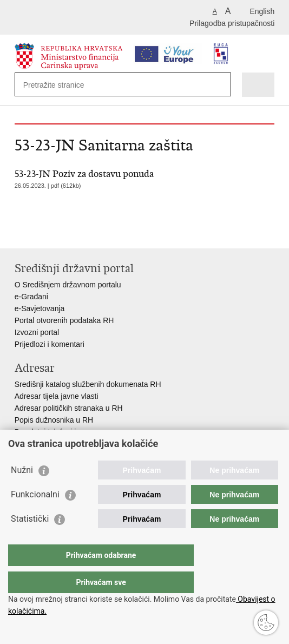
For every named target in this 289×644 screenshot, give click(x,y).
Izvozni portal (37, 332)
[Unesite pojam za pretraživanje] (63, 85)
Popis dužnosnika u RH (54, 420)
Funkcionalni (35, 516)
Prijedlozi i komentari (50, 344)
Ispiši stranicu (20, 231)
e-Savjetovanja (40, 308)
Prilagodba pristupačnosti (232, 23)
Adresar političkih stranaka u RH (69, 408)
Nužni (22, 492)
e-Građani (31, 297)
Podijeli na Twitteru (67, 231)
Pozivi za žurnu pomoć (53, 444)
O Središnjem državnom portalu (68, 285)
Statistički (30, 540)
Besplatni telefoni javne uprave (66, 432)
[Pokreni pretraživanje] (221, 85)
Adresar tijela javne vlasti (57, 396)
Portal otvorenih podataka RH (64, 320)
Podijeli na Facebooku (44, 231)
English (262, 11)
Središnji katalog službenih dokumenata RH (88, 384)
